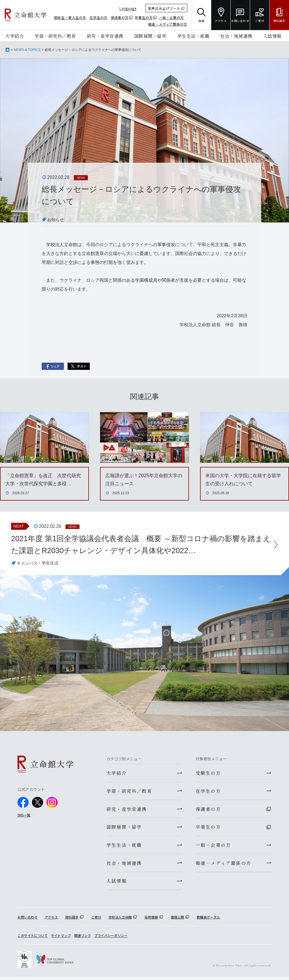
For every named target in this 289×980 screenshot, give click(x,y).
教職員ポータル (208, 920)
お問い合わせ (28, 920)
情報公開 (177, 920)
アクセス (51, 920)
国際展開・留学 (150, 36)
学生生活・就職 (193, 36)
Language (128, 8)
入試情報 (272, 36)
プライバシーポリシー (111, 939)
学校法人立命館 (120, 920)
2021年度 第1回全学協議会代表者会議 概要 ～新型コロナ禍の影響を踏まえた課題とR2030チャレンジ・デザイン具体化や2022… (138, 545)
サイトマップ (61, 939)
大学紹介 (14, 36)
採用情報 (151, 920)
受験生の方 (208, 774)
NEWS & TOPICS (27, 50)
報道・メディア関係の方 (168, 24)
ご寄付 (96, 920)
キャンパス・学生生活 (39, 564)
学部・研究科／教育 (55, 36)
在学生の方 (99, 17)
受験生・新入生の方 (70, 17)
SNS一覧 (24, 816)
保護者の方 (120, 17)
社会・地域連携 (236, 36)
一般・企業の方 (171, 17)
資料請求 (72, 920)
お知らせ (56, 220)
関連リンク (83, 939)
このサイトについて (33, 939)
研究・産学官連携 (105, 36)
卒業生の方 (144, 17)
